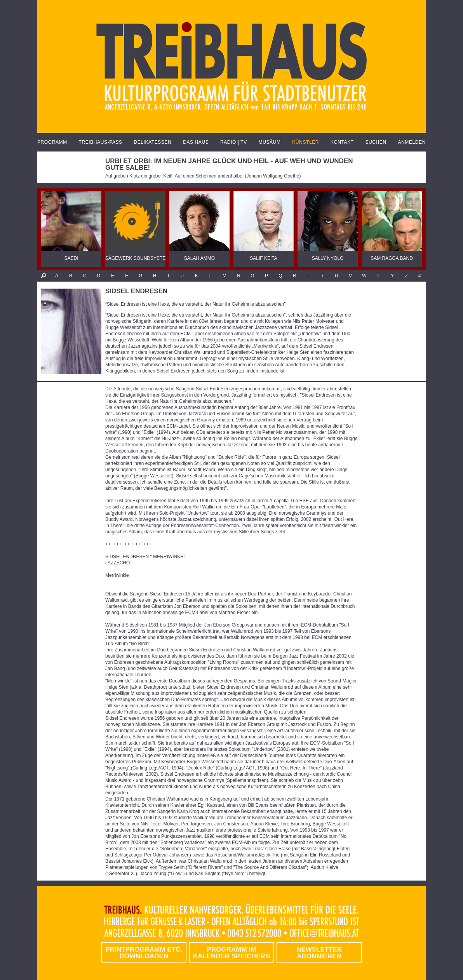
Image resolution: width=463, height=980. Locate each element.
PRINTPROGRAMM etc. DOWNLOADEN (144, 953)
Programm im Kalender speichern (231, 953)
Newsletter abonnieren (319, 953)
